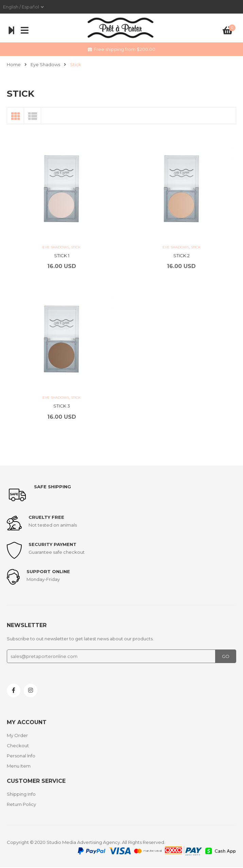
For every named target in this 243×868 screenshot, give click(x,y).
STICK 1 (62, 256)
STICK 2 (181, 256)
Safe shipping (53, 487)
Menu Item (19, 766)
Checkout (18, 746)
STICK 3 (62, 406)
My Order (17, 735)
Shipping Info (21, 794)
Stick (76, 247)
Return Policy (21, 804)
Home (14, 64)
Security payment (53, 544)
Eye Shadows (45, 64)
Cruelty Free (46, 517)
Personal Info (21, 756)
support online (48, 571)
